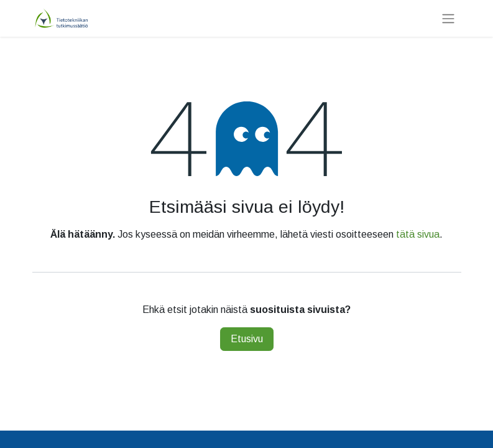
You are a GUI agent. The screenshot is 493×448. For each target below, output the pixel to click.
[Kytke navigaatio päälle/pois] (448, 18)
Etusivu (247, 339)
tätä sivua (418, 234)
